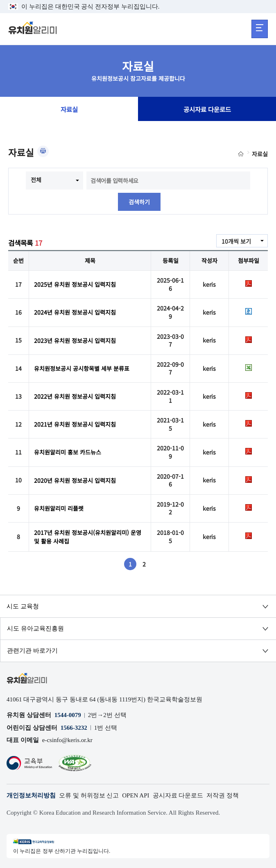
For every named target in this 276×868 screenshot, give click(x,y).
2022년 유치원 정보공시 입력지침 (75, 396)
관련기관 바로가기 (32, 651)
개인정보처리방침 (31, 795)
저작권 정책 (223, 795)
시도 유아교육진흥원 (35, 628)
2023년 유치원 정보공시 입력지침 (75, 340)
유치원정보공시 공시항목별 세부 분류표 (82, 368)
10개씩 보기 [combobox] (236, 241)
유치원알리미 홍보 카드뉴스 (68, 452)
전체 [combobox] (36, 180)
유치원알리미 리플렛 (59, 508)
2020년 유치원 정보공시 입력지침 (75, 480)
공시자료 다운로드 (207, 109)
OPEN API (136, 795)
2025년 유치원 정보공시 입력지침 (75, 284)
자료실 (69, 109)
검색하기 (139, 202)
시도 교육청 (23, 606)
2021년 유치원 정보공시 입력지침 (75, 424)
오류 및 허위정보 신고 (89, 795)
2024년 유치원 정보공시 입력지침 (75, 312)
